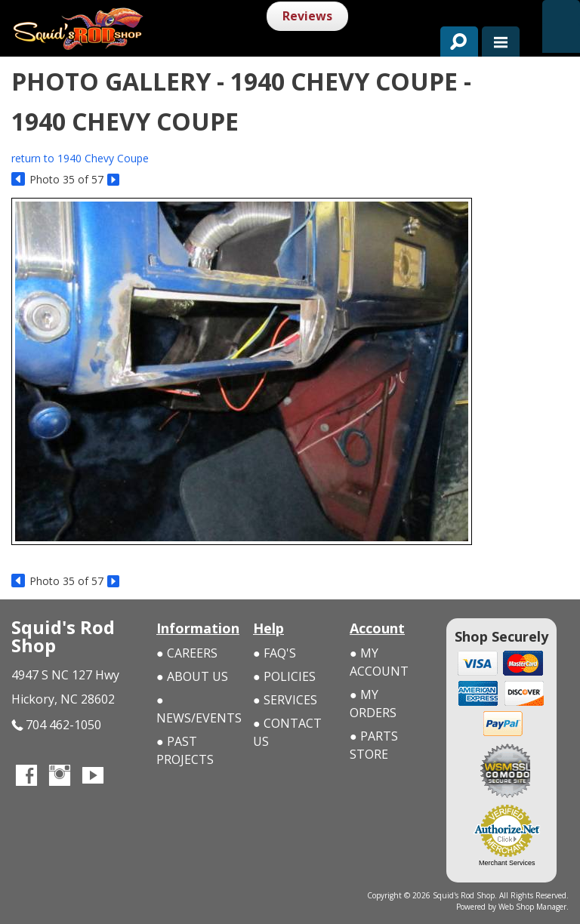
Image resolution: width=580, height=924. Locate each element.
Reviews (307, 16)
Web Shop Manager (532, 907)
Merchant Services (507, 863)
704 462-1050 (56, 725)
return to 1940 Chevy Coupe (80, 158)
